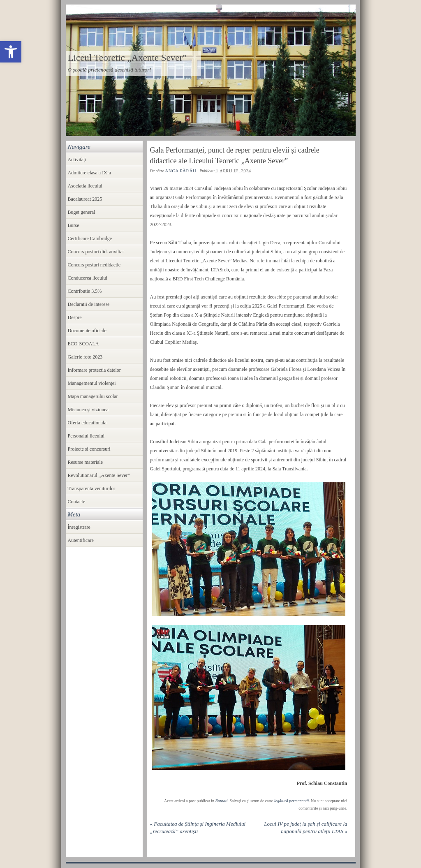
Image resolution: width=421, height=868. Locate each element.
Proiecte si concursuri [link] (89, 449)
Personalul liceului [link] (86, 436)
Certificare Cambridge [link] (90, 238)
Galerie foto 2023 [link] (85, 357)
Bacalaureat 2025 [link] (85, 199)
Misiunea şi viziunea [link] (88, 410)
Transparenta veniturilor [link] (92, 488)
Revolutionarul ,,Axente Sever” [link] (99, 475)
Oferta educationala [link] (87, 423)
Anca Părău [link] (180, 171)
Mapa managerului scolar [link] (93, 396)
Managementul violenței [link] (92, 383)
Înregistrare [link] (79, 527)
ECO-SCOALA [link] (83, 344)
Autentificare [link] (81, 540)
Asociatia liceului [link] (85, 186)
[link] (11, 52)
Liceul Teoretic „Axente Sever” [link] (127, 58)
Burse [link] (74, 225)
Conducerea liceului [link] (88, 278)
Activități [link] (77, 160)
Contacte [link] (77, 502)
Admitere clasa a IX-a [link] (90, 173)
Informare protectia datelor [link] (94, 370)
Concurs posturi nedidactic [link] (94, 265)
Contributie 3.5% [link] (85, 291)
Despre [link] (75, 317)
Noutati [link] (221, 801)
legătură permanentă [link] (291, 801)
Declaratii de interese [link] (89, 304)
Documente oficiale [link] (87, 331)
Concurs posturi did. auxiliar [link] (96, 252)
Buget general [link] (82, 212)
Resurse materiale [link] (86, 462)
